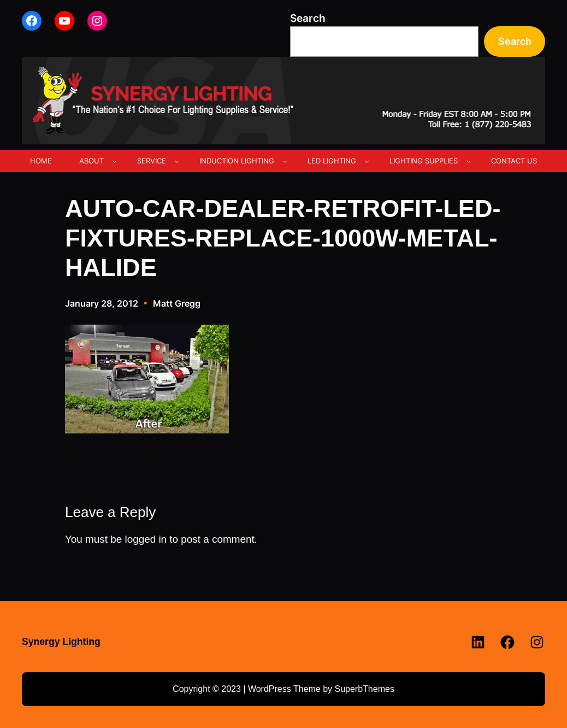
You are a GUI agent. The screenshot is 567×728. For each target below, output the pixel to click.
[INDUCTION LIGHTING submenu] (285, 161)
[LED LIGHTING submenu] (367, 161)
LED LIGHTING (332, 161)
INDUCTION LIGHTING (237, 161)
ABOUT (91, 161)
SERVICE (152, 161)
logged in (146, 539)
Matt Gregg (177, 303)
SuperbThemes (364, 689)
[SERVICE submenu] (177, 161)
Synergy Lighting (61, 642)
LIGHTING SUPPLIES (424, 161)
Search (308, 18)
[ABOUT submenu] (115, 161)
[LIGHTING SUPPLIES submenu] (469, 161)
